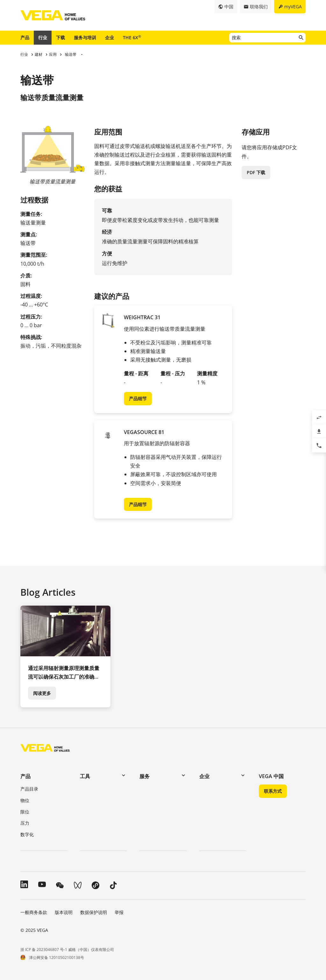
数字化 (27, 834)
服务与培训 (85, 37)
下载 (60, 37)
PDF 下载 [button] (256, 172)
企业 (110, 37)
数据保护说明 (94, 912)
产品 (25, 37)
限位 (25, 812)
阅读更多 (42, 693)
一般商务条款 (34, 912)
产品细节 (138, 398)
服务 (145, 776)
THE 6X (132, 37)
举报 (119, 912)
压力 (25, 823)
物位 (25, 800)
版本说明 (64, 912)
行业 (43, 37)
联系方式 (273, 791)
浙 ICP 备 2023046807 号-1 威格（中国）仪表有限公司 (67, 950)
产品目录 (29, 789)
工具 (85, 776)
